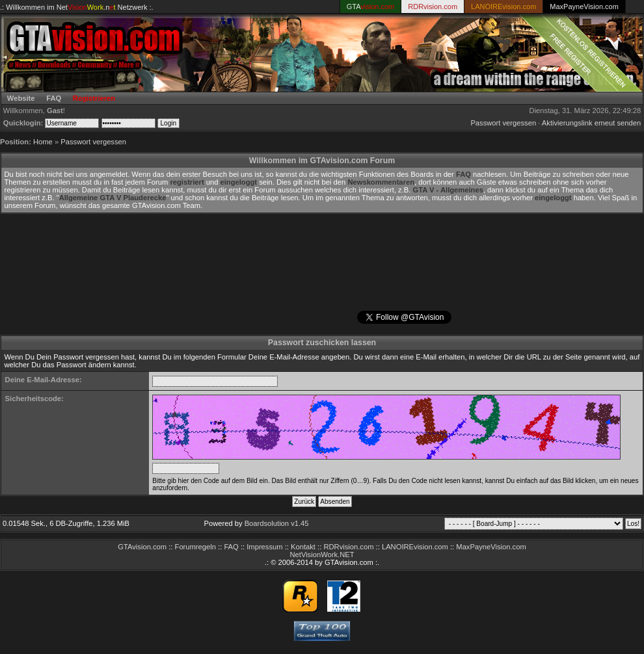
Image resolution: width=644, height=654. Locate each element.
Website (21, 98)
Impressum (264, 547)
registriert (187, 182)
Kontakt (303, 547)
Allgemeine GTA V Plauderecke (113, 198)
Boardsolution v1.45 (277, 523)
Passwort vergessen (503, 123)
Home (43, 142)
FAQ (54, 98)
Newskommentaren (381, 182)
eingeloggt (239, 182)
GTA (371, 7)
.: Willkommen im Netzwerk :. (77, 7)
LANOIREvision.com (415, 547)
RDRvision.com (348, 547)
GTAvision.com (142, 547)
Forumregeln (195, 547)
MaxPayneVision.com (584, 7)
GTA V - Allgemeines (448, 190)
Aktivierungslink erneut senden (591, 123)
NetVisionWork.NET (322, 555)
